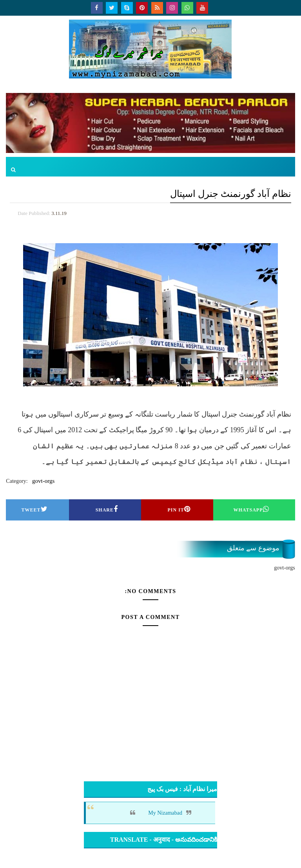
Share (107, 509)
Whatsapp (251, 509)
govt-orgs (43, 481)
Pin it (179, 509)
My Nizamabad (165, 813)
